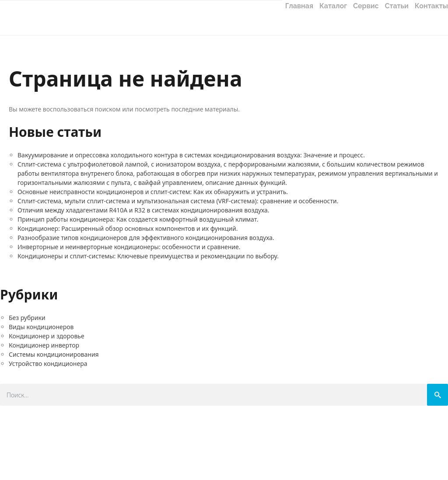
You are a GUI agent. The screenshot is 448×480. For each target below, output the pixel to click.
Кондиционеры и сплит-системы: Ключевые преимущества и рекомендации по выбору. (148, 256)
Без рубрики (27, 318)
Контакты (431, 6)
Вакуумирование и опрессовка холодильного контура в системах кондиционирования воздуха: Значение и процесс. (191, 155)
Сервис (366, 6)
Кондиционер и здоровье (47, 336)
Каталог (333, 6)
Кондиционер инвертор (44, 345)
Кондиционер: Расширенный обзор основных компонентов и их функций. (128, 228)
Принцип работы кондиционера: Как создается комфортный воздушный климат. (138, 219)
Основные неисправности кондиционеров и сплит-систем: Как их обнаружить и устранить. (153, 192)
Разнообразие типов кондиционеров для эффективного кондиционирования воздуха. (146, 238)
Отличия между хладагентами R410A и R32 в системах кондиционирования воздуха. (143, 210)
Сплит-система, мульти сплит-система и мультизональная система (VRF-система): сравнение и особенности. (178, 201)
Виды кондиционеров (41, 327)
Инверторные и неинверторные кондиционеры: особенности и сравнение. (129, 247)
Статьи (397, 6)
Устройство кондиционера (48, 363)
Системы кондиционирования (54, 354)
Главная (299, 6)
